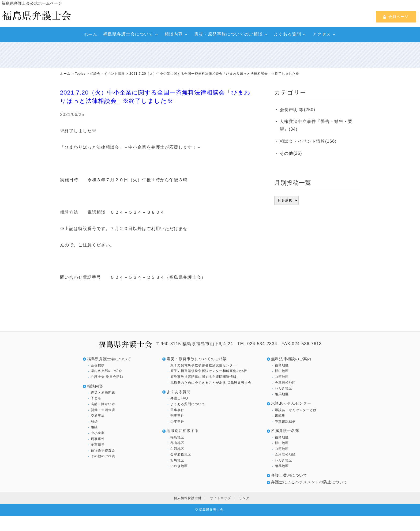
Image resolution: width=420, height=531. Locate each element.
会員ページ (396, 17)
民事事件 (177, 410)
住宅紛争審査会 (103, 450)
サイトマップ (220, 498)
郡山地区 (177, 443)
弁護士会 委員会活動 (107, 377)
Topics (80, 74)
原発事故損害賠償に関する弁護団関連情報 (203, 377)
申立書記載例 (285, 421)
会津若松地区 (181, 454)
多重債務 (98, 445)
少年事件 (177, 421)
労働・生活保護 (103, 410)
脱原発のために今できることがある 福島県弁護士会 (211, 383)
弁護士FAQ (179, 398)
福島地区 (177, 437)
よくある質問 (287, 34)
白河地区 (177, 449)
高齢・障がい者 (103, 404)
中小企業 (98, 433)
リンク (244, 498)
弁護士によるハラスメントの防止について (309, 482)
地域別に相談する (183, 431)
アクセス (322, 34)
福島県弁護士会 (211, 510)
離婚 (94, 421)
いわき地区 (179, 466)
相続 (94, 427)
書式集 (280, 416)
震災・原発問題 (103, 393)
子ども (96, 398)
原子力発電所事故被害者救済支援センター (203, 365)
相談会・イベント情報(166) (308, 141)
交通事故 (98, 416)
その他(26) (291, 153)
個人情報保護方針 (188, 498)
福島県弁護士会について (128, 34)
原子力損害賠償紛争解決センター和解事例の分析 (209, 371)
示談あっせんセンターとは (296, 410)
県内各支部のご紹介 (106, 371)
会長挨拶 (98, 365)
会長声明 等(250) (297, 110)
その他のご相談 (103, 456)
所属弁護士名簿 (285, 431)
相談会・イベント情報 (107, 74)
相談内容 (174, 34)
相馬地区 (177, 460)
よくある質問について (188, 404)
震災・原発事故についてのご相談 (228, 34)
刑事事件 (98, 439)
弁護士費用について (289, 475)
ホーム (90, 34)
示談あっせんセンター (291, 403)
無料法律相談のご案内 (291, 359)
